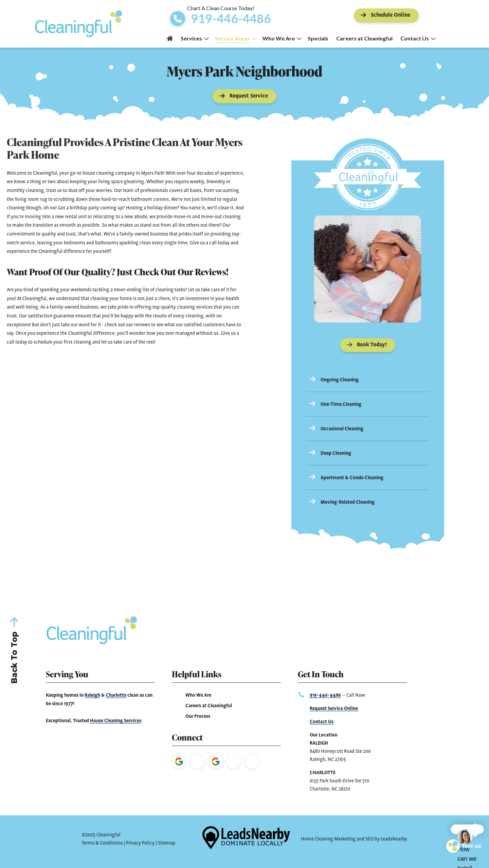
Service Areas (236, 38)
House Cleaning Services (116, 721)
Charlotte (116, 695)
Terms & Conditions (102, 843)
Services (195, 38)
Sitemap (167, 843)
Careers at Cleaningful (364, 38)
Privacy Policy (140, 843)
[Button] (386, 15)
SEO (369, 839)
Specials (318, 38)
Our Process (198, 716)
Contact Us (418, 38)
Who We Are (282, 38)
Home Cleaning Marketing (328, 839)
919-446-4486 (325, 695)
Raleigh (92, 695)
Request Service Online (334, 709)
